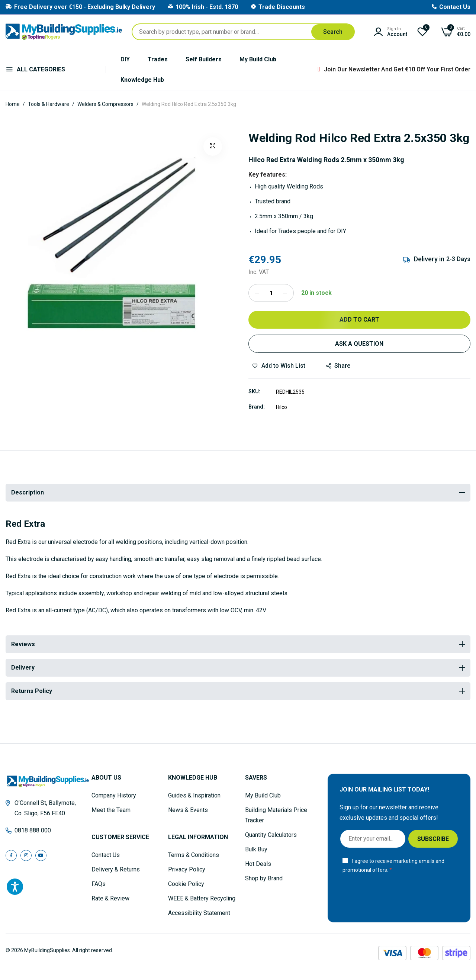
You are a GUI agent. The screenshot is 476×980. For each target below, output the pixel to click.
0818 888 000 (33, 830)
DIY (125, 59)
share (338, 366)
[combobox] (243, 32)
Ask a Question (359, 344)
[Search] (333, 32)
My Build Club (258, 59)
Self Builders (204, 59)
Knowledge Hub (142, 80)
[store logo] (64, 32)
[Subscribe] (433, 839)
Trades (158, 59)
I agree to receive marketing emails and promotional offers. (393, 866)
